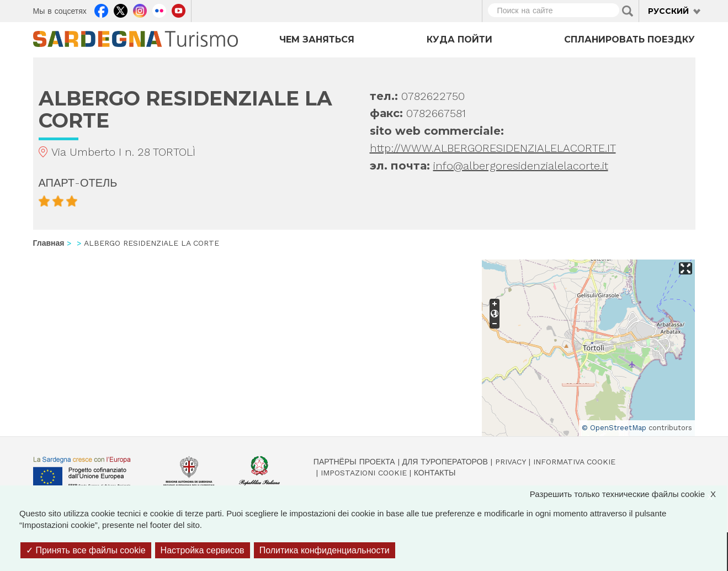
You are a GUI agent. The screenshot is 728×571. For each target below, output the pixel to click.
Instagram (140, 9)
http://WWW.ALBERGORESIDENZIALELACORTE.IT (493, 148)
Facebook (101, 9)
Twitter (121, 9)
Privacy (511, 462)
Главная (49, 243)
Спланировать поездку (629, 39)
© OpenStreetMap (614, 428)
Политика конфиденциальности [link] (325, 550)
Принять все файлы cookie (86, 550)
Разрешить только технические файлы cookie (628, 494)
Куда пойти (459, 39)
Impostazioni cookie (364, 473)
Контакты (435, 473)
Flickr (159, 9)
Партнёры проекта (354, 462)
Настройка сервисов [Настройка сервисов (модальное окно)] (203, 550)
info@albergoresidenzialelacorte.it (521, 166)
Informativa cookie (574, 462)
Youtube (179, 9)
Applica (628, 11)
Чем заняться (317, 39)
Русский (668, 11)
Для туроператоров (445, 462)
